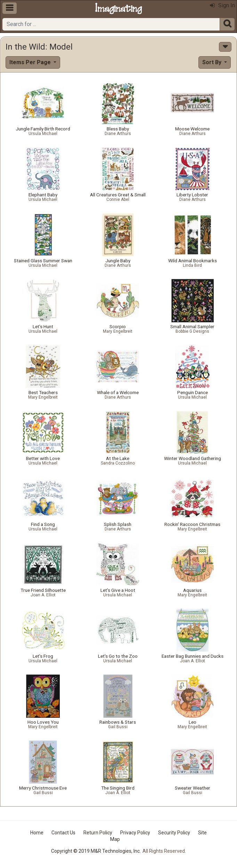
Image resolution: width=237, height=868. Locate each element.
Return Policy (98, 833)
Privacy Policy (135, 833)
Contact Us (63, 833)
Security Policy (174, 833)
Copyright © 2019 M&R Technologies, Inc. (96, 851)
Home (37, 833)
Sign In (222, 5)
